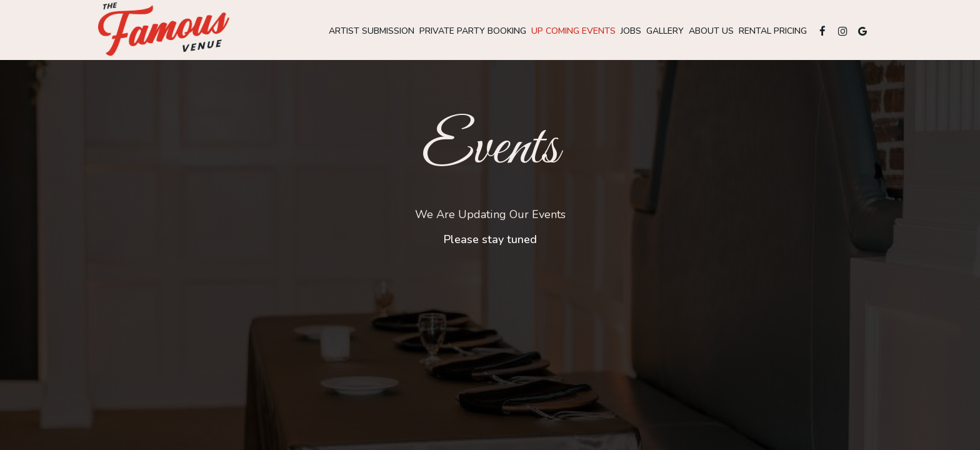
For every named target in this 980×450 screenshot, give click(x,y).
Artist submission (372, 31)
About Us (711, 31)
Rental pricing (773, 31)
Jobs (631, 31)
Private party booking (473, 31)
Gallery (665, 31)
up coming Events (573, 31)
